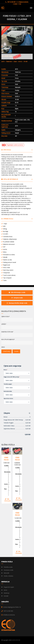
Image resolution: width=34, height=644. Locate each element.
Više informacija (7, 500)
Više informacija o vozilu (17, 292)
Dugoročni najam (8, 587)
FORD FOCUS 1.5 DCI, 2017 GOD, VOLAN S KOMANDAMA (17, 514)
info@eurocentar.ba (23, 2)
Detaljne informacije (10, 179)
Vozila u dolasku (7, 576)
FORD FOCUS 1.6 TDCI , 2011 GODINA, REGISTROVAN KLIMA (6, 459)
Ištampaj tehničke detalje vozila (17, 303)
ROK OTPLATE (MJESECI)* (8, 339)
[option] (17, 36)
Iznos (3, 347)
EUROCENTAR (16, 640)
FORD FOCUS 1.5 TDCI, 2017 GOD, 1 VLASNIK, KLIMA (17, 459)
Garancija (5, 593)
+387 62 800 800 (10, 2)
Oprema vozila (7, 219)
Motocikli (5, 573)
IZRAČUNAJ (7, 351)
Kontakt (5, 596)
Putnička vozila (7, 567)
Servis (4, 590)
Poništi (16, 351)
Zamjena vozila (17, 298)
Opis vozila (6, 150)
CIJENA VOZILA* (5, 316)
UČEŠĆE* (4, 324)
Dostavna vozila (7, 570)
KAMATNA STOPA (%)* (7, 332)
